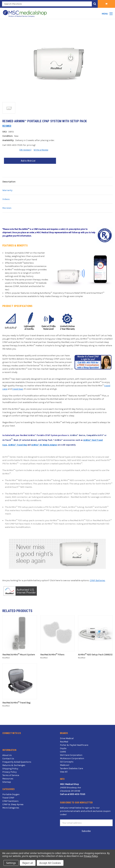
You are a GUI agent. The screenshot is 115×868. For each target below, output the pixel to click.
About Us (7, 755)
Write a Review (41, 150)
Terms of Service (11, 775)
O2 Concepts (67, 762)
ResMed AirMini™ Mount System (19, 655)
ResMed (64, 742)
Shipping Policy (10, 769)
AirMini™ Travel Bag (18, 445)
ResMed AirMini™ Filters (52, 655)
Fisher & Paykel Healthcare (74, 745)
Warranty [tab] (7, 190)
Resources (8, 779)
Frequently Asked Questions (17, 762)
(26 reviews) (25, 150)
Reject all (28, 863)
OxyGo (63, 748)
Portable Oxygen (11, 794)
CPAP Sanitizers (10, 801)
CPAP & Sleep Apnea (13, 804)
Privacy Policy (10, 772)
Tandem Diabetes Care (71, 768)
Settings (11, 863)
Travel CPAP (8, 798)
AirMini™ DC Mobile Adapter (44, 445)
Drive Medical (67, 738)
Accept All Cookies (50, 863)
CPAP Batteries (97, 580)
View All (64, 772)
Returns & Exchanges (14, 765)
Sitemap (7, 782)
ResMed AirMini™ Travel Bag (16, 703)
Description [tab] (9, 182)
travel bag (17, 389)
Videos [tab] (6, 199)
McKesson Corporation (72, 758)
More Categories (11, 808)
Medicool (65, 765)
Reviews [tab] (7, 208)
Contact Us (8, 759)
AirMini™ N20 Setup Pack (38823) (95, 655)
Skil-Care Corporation (71, 755)
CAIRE (63, 752)
